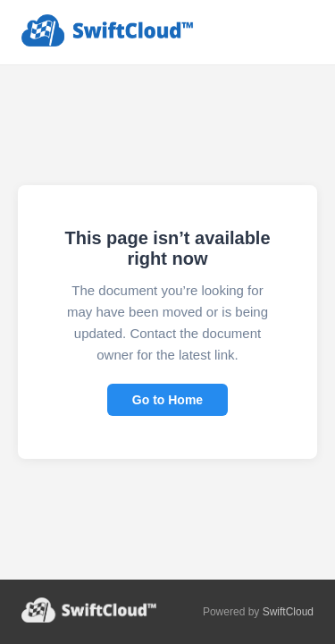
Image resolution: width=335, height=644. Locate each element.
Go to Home (167, 400)
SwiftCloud (288, 612)
